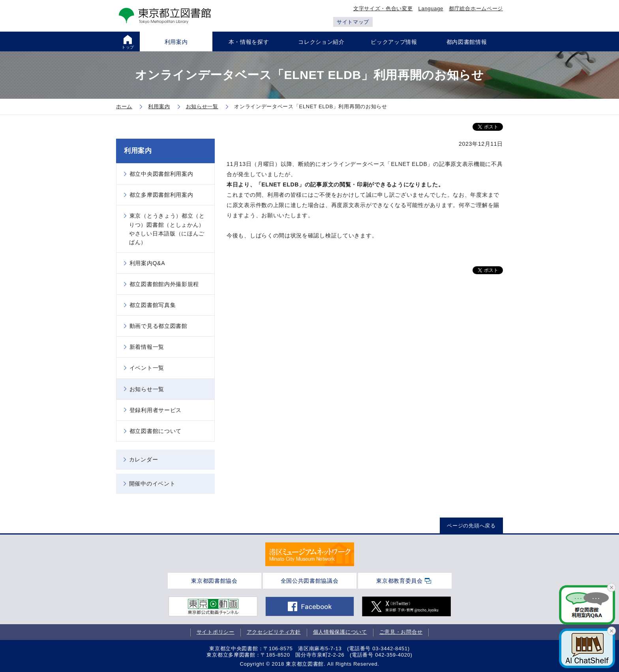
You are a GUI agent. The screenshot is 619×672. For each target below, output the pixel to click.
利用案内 (138, 151)
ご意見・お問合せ (401, 632)
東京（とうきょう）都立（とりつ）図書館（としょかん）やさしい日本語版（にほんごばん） (167, 229)
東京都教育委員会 (400, 581)
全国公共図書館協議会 (310, 581)
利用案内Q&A (147, 263)
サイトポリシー (216, 632)
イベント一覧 (147, 368)
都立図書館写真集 (153, 305)
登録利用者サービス (156, 410)
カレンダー (144, 459)
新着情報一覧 (147, 347)
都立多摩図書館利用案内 (161, 195)
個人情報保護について (340, 632)
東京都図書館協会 (214, 581)
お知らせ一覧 (147, 389)
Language (431, 8)
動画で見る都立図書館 (159, 326)
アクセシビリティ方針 (274, 632)
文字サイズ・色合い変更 (383, 8)
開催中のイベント (152, 484)
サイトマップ (353, 22)
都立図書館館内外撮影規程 (164, 284)
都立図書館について (156, 431)
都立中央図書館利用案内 (161, 174)
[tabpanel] (310, 554)
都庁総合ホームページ (476, 8)
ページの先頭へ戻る (471, 526)
